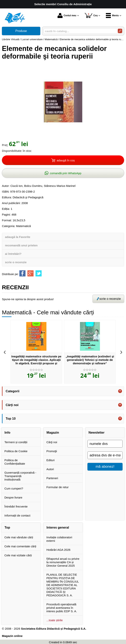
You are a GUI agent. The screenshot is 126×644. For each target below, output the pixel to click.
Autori (50, 469)
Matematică (23, 226)
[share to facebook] (22, 273)
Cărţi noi (52, 442)
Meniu (112, 16)
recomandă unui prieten (21, 245)
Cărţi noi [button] (12, 405)
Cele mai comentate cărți (20, 546)
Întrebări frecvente (16, 506)
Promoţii (52, 451)
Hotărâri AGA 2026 (58, 550)
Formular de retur (58, 487)
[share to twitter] (39, 273)
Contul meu (67, 16)
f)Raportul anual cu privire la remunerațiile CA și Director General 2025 (63, 562)
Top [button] (7, 527)
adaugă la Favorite (18, 237)
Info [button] (7, 432)
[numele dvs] (105, 444)
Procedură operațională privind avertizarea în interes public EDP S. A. (62, 608)
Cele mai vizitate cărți (18, 555)
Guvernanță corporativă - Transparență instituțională (20, 476)
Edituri (51, 460)
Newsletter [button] (97, 432)
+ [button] (120, 391)
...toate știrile (55, 620)
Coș (91, 15)
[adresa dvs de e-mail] (105, 455)
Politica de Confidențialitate (15, 462)
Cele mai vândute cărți (19, 537)
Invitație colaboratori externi (59, 539)
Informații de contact (17, 515)
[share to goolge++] (30, 273)
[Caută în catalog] (120, 31)
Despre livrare (13, 497)
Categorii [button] (13, 391)
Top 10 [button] (11, 418)
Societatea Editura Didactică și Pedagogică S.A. (54, 629)
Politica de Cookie (16, 451)
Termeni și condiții (16, 442)
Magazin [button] (53, 432)
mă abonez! (105, 466)
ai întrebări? (13, 254)
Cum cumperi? (14, 488)
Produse (21, 31)
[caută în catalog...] (79, 31)
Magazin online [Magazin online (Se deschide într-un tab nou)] (12, 636)
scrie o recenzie (16, 262)
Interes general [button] (58, 527)
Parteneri (52, 478)
